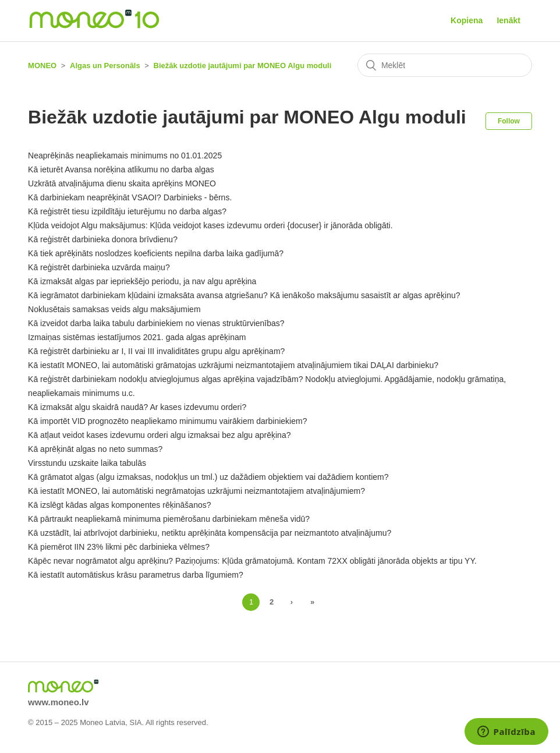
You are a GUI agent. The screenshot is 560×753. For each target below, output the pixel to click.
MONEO (42, 66)
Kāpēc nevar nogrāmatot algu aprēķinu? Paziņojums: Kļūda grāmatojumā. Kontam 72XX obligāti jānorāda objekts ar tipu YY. (252, 561)
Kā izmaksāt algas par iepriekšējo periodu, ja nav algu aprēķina (142, 281)
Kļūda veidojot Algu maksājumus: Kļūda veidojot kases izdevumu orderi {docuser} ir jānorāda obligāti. (210, 225)
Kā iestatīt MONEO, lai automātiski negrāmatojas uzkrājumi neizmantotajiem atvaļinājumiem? (196, 491)
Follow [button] (509, 121)
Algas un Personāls (105, 66)
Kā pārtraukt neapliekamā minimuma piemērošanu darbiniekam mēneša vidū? (169, 519)
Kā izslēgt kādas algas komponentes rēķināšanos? (119, 505)
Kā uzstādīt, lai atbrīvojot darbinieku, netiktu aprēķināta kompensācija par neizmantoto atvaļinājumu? (210, 533)
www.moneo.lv (58, 702)
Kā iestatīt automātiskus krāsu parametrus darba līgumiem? (136, 575)
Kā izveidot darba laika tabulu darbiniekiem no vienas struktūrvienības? (156, 323)
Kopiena (467, 20)
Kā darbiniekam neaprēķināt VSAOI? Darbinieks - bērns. (130, 197)
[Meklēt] (445, 65)
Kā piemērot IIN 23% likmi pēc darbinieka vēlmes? (119, 547)
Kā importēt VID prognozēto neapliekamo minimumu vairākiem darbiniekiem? (167, 421)
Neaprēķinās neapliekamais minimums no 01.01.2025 (125, 155)
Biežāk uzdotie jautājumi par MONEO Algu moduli (243, 66)
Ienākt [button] (508, 20)
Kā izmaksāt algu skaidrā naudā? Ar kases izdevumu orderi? (137, 407)
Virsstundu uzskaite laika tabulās (87, 463)
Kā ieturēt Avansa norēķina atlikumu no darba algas (121, 169)
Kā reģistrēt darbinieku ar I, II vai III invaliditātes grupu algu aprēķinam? (156, 351)
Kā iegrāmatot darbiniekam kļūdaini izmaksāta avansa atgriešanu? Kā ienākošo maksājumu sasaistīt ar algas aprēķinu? (244, 295)
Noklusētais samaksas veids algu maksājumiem (114, 309)
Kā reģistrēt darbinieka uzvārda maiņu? (99, 267)
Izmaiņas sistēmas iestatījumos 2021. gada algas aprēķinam (137, 337)
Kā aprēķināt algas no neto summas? (95, 449)
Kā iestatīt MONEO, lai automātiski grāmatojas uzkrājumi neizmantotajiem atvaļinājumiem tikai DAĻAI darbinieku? (233, 365)
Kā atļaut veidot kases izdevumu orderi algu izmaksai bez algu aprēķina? (159, 435)
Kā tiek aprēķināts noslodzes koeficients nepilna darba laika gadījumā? (156, 253)
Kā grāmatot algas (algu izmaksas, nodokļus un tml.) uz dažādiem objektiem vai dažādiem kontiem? (208, 477)
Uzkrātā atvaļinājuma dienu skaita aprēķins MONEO (122, 183)
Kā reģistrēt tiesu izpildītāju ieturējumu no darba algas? (127, 211)
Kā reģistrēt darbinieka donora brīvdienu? (103, 239)
